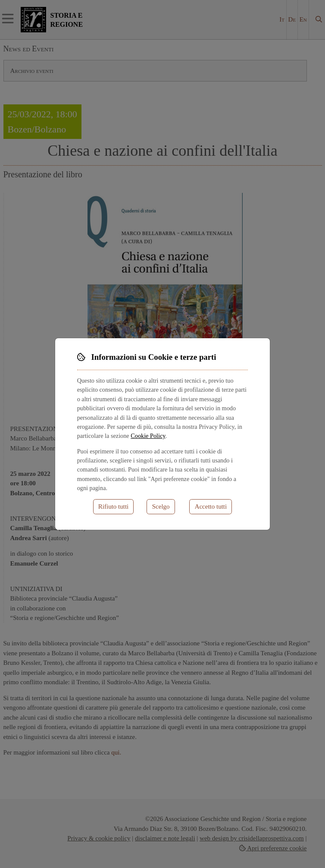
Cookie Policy (148, 436)
